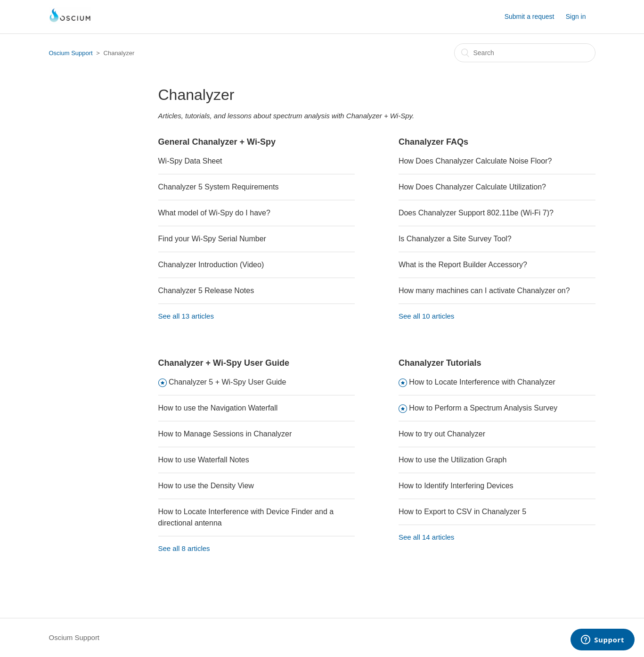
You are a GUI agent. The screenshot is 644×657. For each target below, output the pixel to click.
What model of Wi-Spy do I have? (214, 213)
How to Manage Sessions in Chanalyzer (225, 434)
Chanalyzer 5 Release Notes (206, 291)
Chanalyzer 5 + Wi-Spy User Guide (227, 382)
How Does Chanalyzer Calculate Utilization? (472, 187)
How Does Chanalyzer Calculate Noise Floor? (475, 161)
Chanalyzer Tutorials (440, 363)
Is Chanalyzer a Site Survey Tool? (455, 239)
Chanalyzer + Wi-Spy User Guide (224, 363)
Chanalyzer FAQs (433, 142)
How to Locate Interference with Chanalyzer (482, 382)
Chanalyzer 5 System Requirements (219, 187)
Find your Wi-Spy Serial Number (212, 239)
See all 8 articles (184, 548)
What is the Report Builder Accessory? (463, 265)
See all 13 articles (186, 316)
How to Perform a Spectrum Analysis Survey (483, 408)
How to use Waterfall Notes (204, 460)
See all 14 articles (426, 537)
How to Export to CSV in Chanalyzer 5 (462, 512)
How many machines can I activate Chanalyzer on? (484, 291)
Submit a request (530, 16)
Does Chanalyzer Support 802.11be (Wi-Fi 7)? (476, 213)
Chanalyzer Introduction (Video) (211, 265)
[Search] (525, 53)
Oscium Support (71, 53)
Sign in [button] (576, 16)
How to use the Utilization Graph (452, 460)
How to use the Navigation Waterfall (218, 408)
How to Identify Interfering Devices (456, 486)
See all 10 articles (426, 316)
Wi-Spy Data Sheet (190, 161)
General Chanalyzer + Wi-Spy (217, 142)
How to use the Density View (206, 486)
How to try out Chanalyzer (442, 434)
